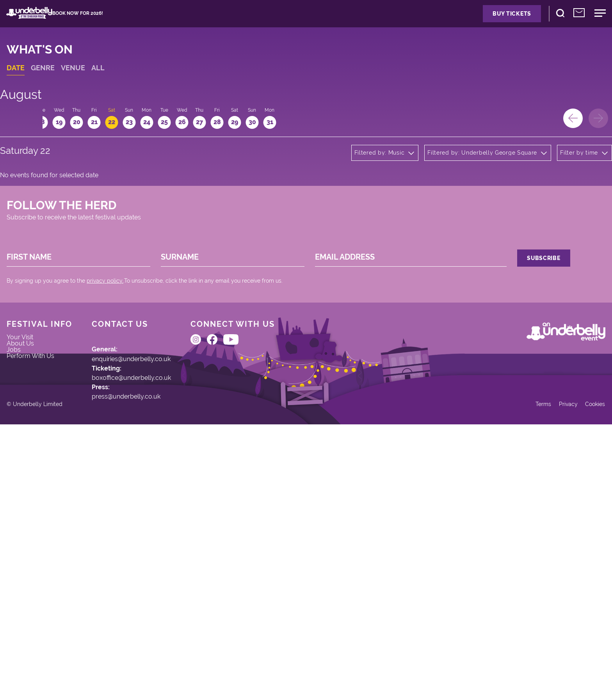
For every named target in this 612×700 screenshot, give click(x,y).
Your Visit (35, 505)
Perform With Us (47, 541)
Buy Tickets (463, 22)
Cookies (580, 672)
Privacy (549, 672)
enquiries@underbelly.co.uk (157, 525)
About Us (35, 517)
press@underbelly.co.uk (151, 581)
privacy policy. (118, 423)
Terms (521, 672)
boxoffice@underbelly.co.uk (157, 553)
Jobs (27, 529)
